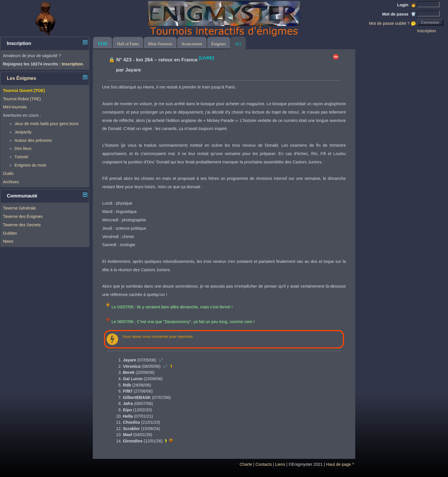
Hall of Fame (128, 44)
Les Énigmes (22, 78)
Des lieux (23, 148)
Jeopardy (23, 132)
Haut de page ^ (340, 464)
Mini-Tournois (160, 44)
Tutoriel (21, 157)
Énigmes (219, 44)
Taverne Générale (19, 208)
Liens (280, 464)
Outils (8, 174)
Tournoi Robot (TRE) (22, 99)
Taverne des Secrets (22, 225)
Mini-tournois (15, 107)
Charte (246, 464)
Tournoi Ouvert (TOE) (24, 91)
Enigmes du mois (30, 165)
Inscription (427, 31)
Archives (11, 182)
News (8, 241)
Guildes (10, 233)
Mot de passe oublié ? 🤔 (393, 23)
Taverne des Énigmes (23, 216)
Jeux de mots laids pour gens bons (46, 124)
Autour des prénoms (33, 140)
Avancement (192, 44)
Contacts (264, 464)
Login (407, 5)
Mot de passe (399, 14)
